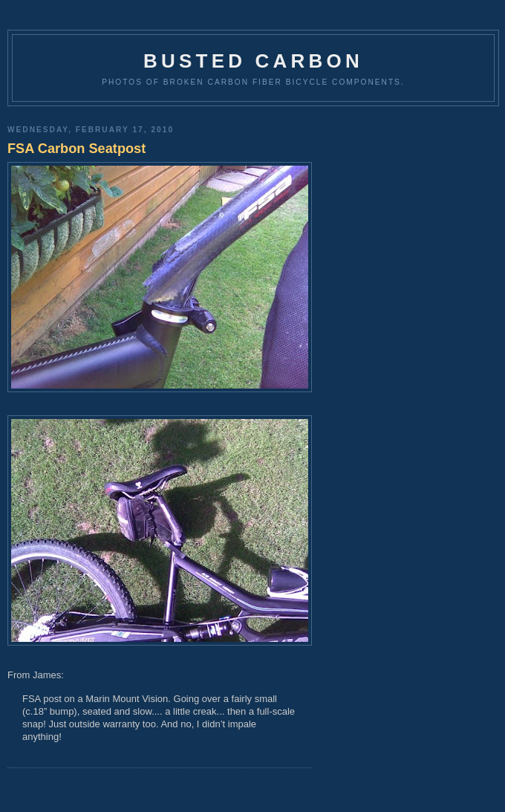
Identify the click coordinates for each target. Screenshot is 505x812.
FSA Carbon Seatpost (76, 149)
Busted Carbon (253, 61)
